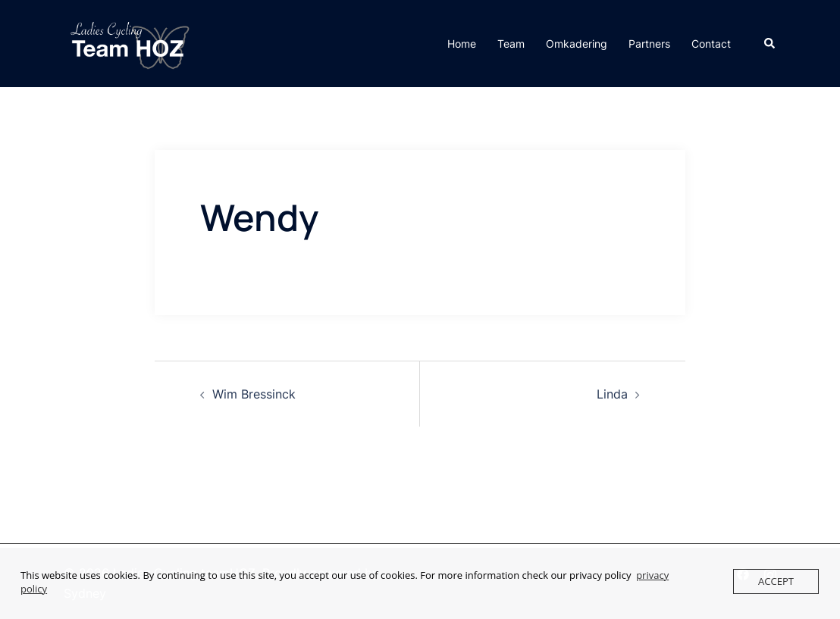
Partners (649, 44)
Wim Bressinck (254, 394)
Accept (776, 581)
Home (462, 44)
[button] (770, 43)
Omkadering (577, 44)
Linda (612, 394)
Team (511, 44)
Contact (711, 44)
